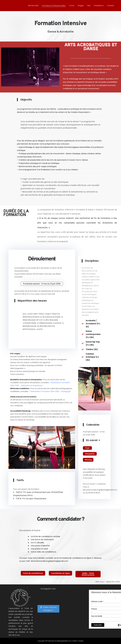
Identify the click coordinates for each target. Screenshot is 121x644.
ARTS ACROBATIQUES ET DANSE (91, 47)
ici (25, 368)
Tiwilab (81, 641)
